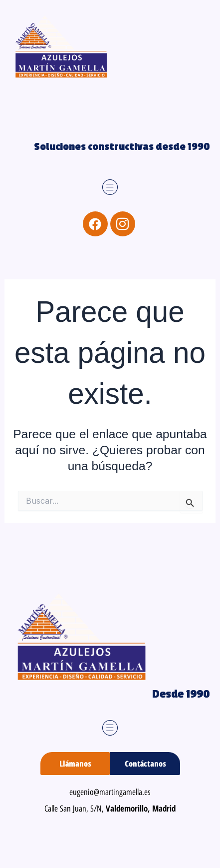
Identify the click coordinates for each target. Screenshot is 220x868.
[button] (110, 188)
